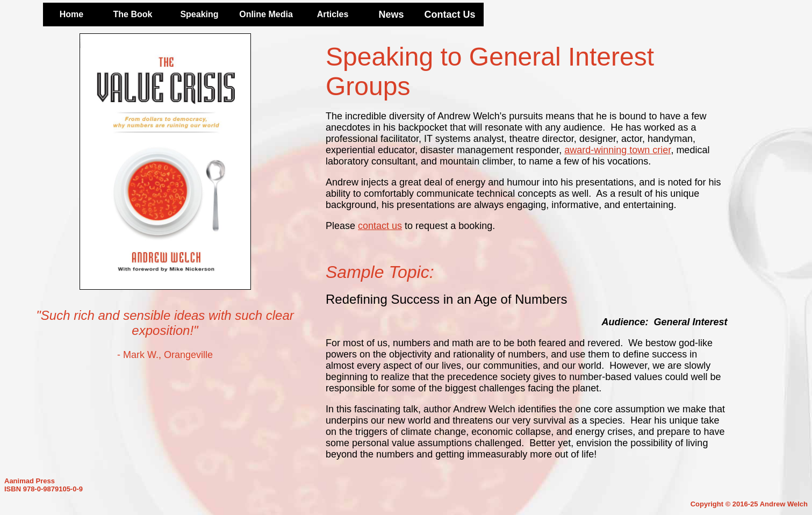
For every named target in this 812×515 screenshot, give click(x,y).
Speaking (199, 14)
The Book (133, 14)
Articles (333, 14)
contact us (380, 226)
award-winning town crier (617, 150)
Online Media (266, 14)
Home (71, 14)
